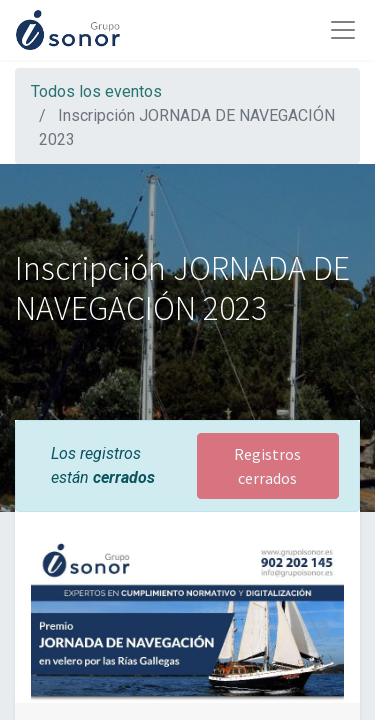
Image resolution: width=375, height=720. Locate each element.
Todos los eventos (96, 91)
